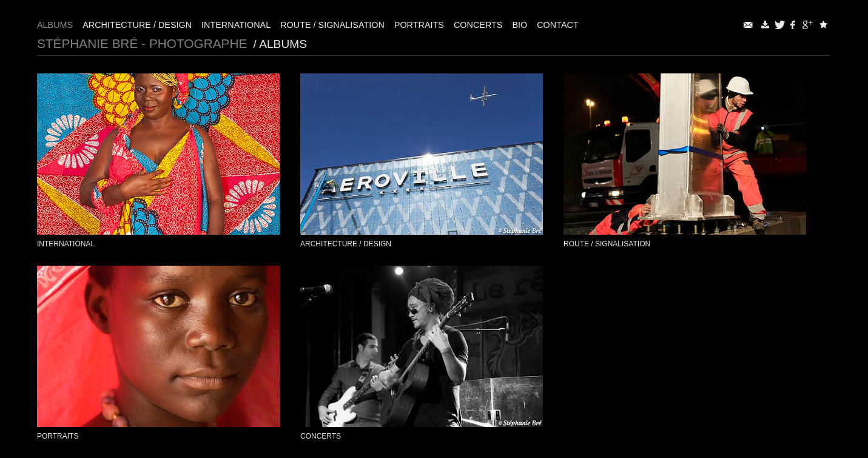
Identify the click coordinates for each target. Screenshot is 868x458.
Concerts (478, 25)
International (236, 25)
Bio (520, 25)
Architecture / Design (137, 25)
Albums (55, 25)
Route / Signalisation (332, 25)
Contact (557, 25)
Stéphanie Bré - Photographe (142, 43)
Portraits (419, 25)
